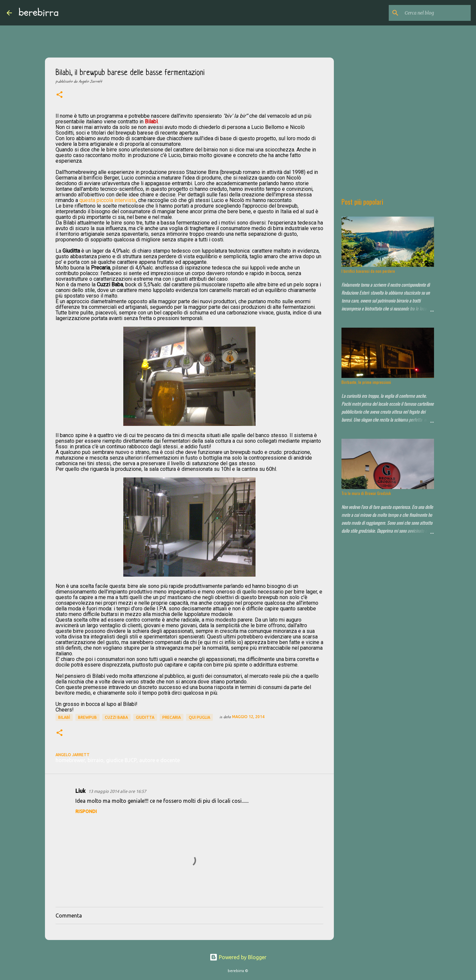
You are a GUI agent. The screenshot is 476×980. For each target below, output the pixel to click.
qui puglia (199, 717)
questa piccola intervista (108, 200)
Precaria (172, 717)
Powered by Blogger (238, 957)
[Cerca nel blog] (436, 13)
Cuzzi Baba (116, 717)
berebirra (39, 13)
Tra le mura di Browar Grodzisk (366, 493)
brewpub (87, 717)
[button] (59, 95)
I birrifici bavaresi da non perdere (368, 271)
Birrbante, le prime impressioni (366, 382)
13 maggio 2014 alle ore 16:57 (117, 791)
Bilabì (64, 717)
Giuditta (145, 717)
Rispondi (86, 811)
